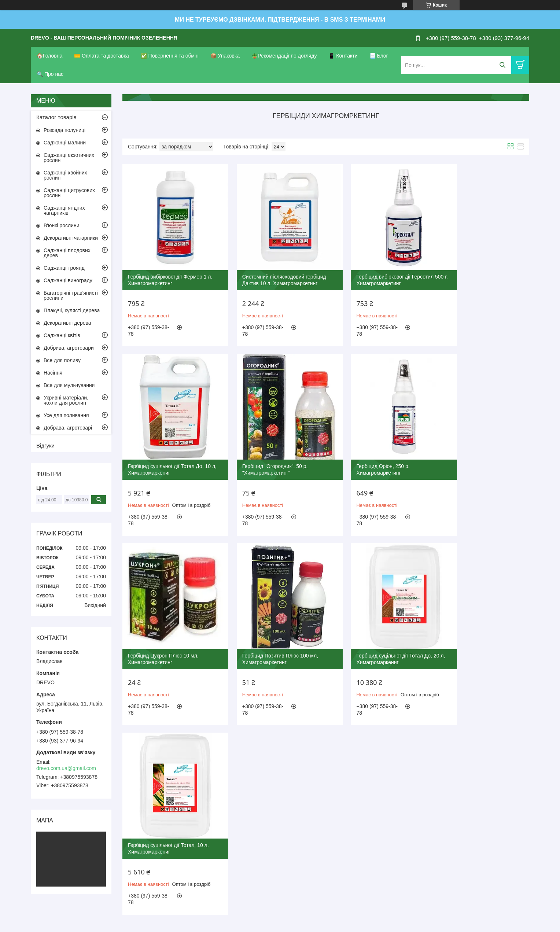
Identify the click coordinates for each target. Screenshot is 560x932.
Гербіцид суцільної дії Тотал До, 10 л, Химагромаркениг (480, 269)
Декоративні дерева (67, 323)
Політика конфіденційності (318, 925)
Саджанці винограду (68, 280)
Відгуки (45, 445)
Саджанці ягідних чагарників (64, 210)
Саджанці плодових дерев (67, 253)
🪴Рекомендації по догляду (284, 56)
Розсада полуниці (65, 130)
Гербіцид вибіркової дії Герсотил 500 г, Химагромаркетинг (374, 269)
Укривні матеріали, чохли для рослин (66, 400)
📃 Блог (379, 56)
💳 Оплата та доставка (102, 56)
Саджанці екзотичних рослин (69, 158)
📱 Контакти (343, 56)
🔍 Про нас (50, 74)
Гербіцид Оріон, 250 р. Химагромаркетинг (258, 449)
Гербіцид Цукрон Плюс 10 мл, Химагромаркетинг (371, 449)
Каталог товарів (56, 117)
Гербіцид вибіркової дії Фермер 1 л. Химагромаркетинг (167, 269)
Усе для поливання (66, 415)
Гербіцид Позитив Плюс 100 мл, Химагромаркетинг (477, 449)
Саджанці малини (65, 143)
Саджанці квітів (62, 335)
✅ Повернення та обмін (170, 56)
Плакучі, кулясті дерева (72, 310)
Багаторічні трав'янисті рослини (71, 295)
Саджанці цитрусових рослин (69, 193)
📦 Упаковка (225, 56)
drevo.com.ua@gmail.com (66, 768)
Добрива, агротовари (69, 348)
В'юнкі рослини (61, 225)
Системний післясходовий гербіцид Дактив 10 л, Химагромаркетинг (274, 269)
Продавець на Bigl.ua (280, 918)
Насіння (53, 373)
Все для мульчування (69, 385)
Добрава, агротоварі (68, 428)
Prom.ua (314, 912)
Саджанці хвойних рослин (65, 175)
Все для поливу (62, 360)
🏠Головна (49, 56)
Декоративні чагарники (71, 238)
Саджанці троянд (64, 268)
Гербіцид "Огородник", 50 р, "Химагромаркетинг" (161, 449)
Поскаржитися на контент (261, 925)
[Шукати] (502, 65)
